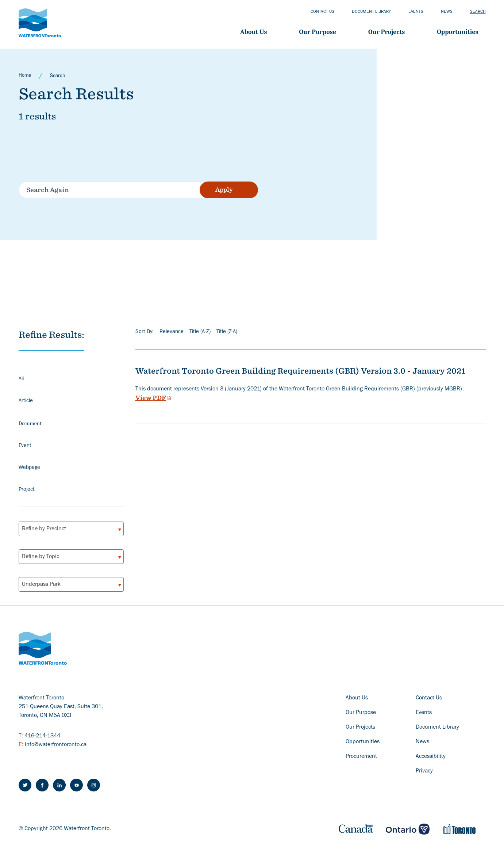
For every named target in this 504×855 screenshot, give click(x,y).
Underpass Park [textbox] (41, 585)
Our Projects (360, 728)
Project (27, 490)
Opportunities (457, 32)
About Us (253, 32)
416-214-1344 (42, 736)
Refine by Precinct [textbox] (44, 529)
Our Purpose (318, 32)
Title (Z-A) (227, 332)
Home (25, 76)
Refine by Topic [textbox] (41, 557)
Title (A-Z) (200, 332)
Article (26, 401)
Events (416, 12)
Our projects (386, 32)
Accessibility (431, 757)
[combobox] (71, 529)
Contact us (322, 12)
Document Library (437, 728)
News (447, 12)
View (154, 398)
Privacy (424, 771)
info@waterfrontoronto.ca (56, 745)
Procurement (361, 757)
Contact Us (429, 698)
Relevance (172, 332)
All (21, 379)
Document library (371, 12)
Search (478, 12)
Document (30, 423)
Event (25, 446)
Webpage (29, 468)
